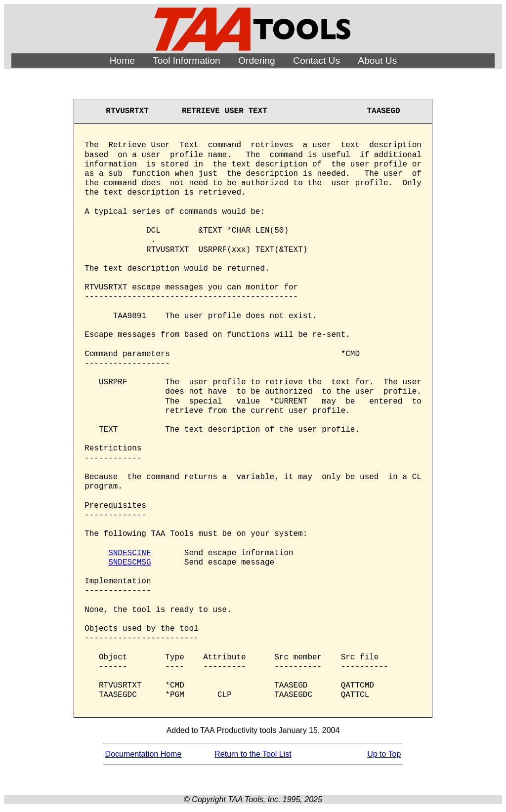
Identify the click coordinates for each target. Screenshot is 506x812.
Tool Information (187, 61)
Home (122, 61)
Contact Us (316, 61)
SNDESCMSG (129, 563)
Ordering (257, 61)
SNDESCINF (129, 553)
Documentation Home (144, 754)
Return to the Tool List (253, 754)
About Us (377, 61)
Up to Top (384, 754)
